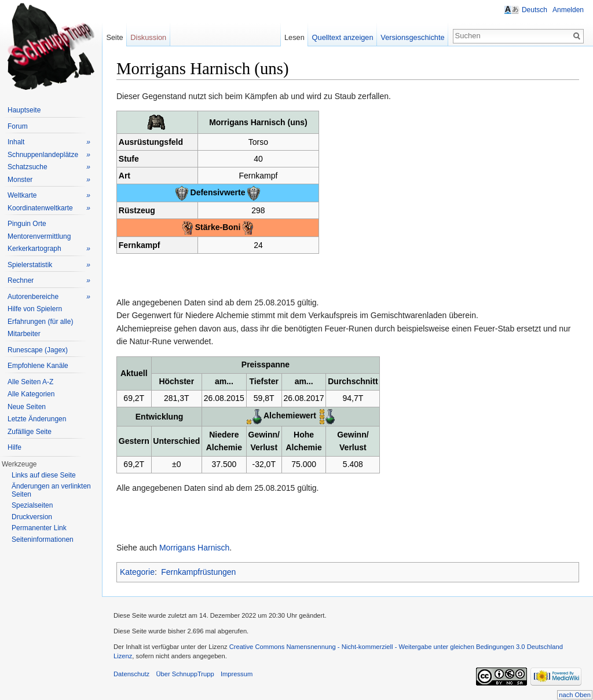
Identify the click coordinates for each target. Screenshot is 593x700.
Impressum (237, 674)
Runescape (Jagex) (38, 350)
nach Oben (575, 695)
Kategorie (137, 572)
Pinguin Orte (27, 224)
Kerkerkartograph (49, 249)
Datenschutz (131, 674)
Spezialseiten (32, 505)
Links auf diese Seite (44, 475)
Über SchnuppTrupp (185, 674)
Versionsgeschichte (412, 37)
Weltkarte (49, 196)
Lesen (294, 37)
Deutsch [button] (535, 10)
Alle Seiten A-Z (30, 382)
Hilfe (14, 447)
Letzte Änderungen (37, 419)
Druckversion (32, 517)
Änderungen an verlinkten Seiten (51, 490)
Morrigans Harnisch (194, 548)
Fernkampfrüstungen (198, 572)
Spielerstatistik (49, 265)
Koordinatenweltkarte (49, 208)
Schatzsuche (49, 167)
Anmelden (568, 10)
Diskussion (148, 37)
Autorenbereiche (49, 297)
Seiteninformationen (43, 539)
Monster (49, 180)
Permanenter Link (39, 528)
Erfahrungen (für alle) (40, 322)
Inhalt (49, 142)
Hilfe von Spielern (35, 309)
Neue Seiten (27, 407)
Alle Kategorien (31, 394)
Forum (18, 126)
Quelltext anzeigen (343, 37)
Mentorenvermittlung (39, 236)
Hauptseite (24, 110)
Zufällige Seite (30, 432)
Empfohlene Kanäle (38, 366)
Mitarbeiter (24, 334)
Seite (114, 37)
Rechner (49, 281)
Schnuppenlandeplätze (49, 155)
